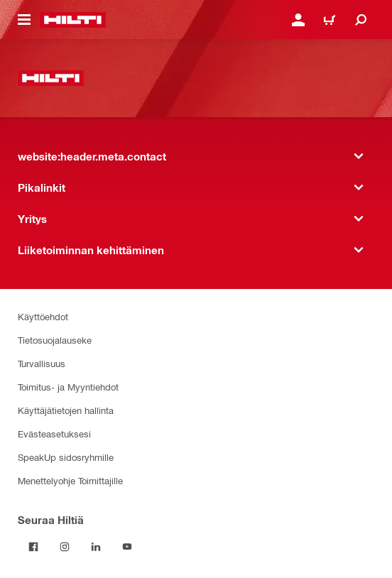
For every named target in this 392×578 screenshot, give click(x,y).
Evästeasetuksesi (54, 433)
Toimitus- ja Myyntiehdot (68, 387)
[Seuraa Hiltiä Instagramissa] (65, 547)
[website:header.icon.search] (361, 20)
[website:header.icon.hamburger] (24, 20)
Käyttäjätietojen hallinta (66, 410)
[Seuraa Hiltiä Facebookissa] (33, 547)
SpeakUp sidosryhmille (66, 457)
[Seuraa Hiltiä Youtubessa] (127, 547)
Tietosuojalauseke (55, 340)
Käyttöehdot (43, 316)
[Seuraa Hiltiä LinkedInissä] (96, 547)
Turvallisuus (42, 363)
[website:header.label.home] (73, 20)
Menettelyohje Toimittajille (70, 480)
